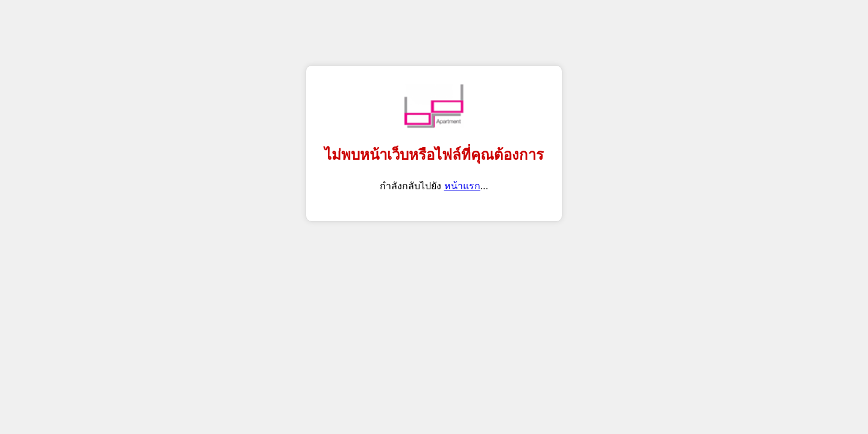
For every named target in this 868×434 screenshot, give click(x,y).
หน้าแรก (462, 186)
